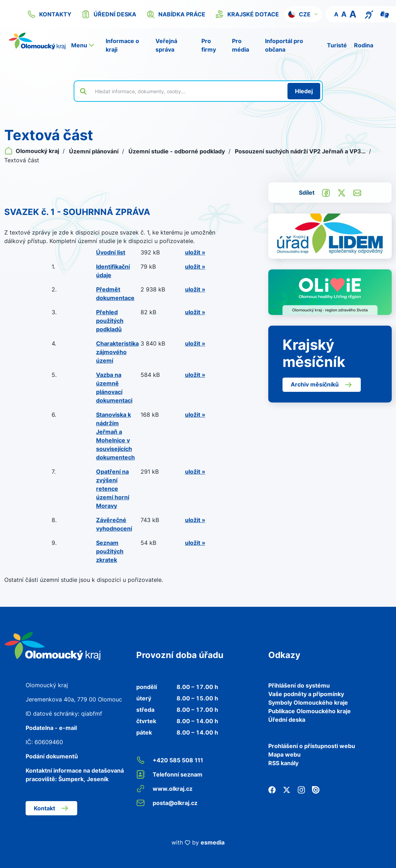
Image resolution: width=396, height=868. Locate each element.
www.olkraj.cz (164, 789)
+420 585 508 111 (170, 760)
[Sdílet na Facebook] (326, 192)
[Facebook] (272, 789)
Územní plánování (94, 151)
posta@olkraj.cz (167, 803)
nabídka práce (176, 14)
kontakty (49, 14)
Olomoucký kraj (32, 151)
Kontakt (51, 808)
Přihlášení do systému (299, 685)
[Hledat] (304, 91)
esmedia (213, 842)
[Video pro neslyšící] (385, 14)
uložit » (195, 252)
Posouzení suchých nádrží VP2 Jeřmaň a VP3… (301, 151)
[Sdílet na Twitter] (342, 192)
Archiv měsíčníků (322, 385)
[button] (303, 14)
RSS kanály (283, 763)
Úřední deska (287, 720)
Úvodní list (111, 252)
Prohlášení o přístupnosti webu (312, 746)
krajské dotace (247, 14)
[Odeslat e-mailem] (357, 192)
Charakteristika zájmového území (117, 352)
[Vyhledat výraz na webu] (187, 91)
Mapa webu (284, 754)
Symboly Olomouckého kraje (308, 703)
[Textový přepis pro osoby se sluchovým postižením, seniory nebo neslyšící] (369, 14)
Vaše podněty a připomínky (306, 694)
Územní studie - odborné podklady (177, 151)
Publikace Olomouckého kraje (310, 711)
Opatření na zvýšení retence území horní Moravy (113, 489)
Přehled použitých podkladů (110, 321)
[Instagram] (301, 789)
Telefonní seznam (169, 774)
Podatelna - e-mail (51, 728)
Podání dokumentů (52, 756)
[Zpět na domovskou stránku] (37, 41)
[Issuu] (316, 789)
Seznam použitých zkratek (110, 551)
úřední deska (109, 14)
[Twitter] (287, 789)
